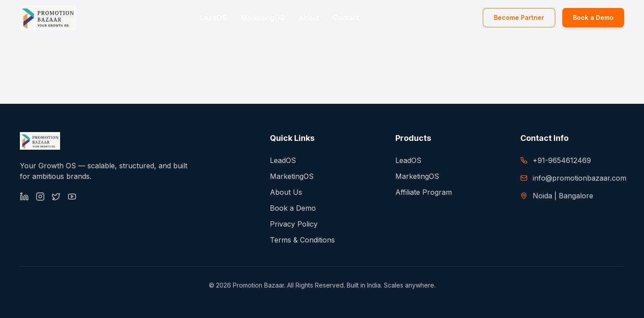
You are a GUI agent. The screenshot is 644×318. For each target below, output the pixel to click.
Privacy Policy (294, 224)
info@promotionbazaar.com (580, 178)
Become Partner (519, 17)
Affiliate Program (424, 192)
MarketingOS (263, 18)
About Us (286, 192)
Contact (346, 18)
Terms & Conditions (302, 240)
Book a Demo (593, 17)
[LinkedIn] (24, 197)
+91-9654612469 (562, 160)
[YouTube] (72, 197)
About (309, 18)
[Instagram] (40, 197)
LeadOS (213, 18)
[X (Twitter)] (56, 197)
